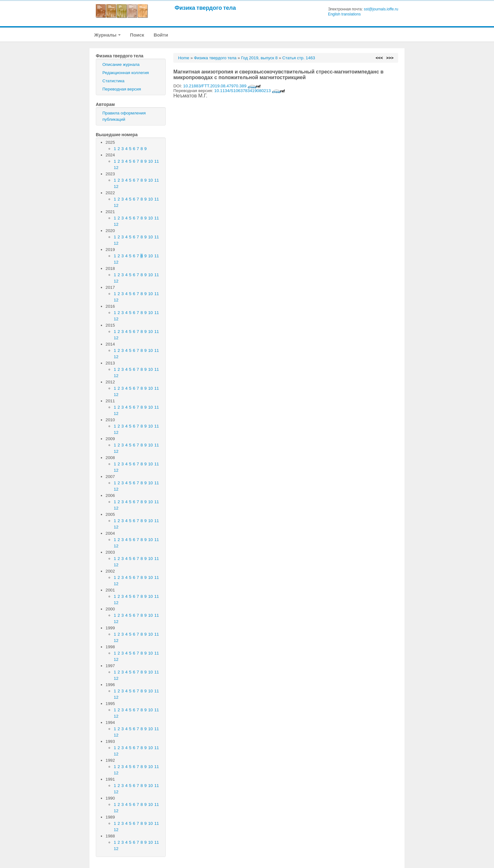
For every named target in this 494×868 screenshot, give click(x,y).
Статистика (113, 81)
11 (157, 161)
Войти (161, 35)
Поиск (137, 35)
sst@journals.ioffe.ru (381, 9)
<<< (379, 58)
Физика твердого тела (205, 8)
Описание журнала (121, 64)
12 (116, 168)
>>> (390, 58)
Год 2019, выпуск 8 (259, 58)
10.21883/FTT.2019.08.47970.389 (222, 86)
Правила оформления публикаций (124, 116)
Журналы (107, 35)
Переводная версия (122, 89)
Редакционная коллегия (126, 73)
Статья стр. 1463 (299, 58)
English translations (344, 14)
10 (150, 161)
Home (184, 58)
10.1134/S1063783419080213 (250, 91)
